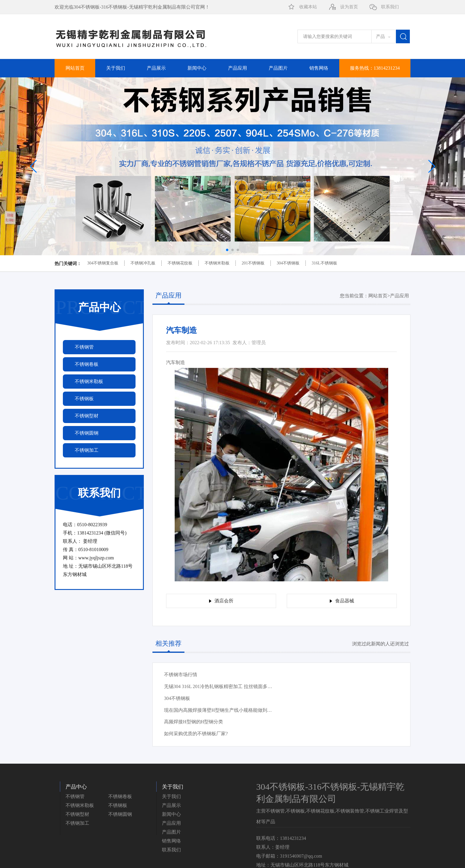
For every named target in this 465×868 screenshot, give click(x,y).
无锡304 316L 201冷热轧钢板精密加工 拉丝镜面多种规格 (333, 676)
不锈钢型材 (77, 779)
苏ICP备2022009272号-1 (386, 857)
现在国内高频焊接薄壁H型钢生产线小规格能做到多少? (333, 688)
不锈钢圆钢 (120, 779)
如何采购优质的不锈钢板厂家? (313, 698)
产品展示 (156, 68)
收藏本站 (308, 7)
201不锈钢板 (253, 263)
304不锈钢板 (288, 263)
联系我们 (390, 7)
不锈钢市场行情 (181, 675)
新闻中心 (197, 68)
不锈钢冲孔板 (143, 263)
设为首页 (349, 7)
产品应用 (238, 68)
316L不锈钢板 (324, 263)
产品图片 (278, 68)
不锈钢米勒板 (217, 263)
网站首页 (75, 68)
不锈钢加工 (77, 788)
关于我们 (116, 68)
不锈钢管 (75, 761)
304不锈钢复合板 (103, 263)
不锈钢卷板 (120, 761)
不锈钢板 (118, 770)
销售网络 (319, 68)
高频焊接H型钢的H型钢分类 (194, 698)
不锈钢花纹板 (180, 263)
